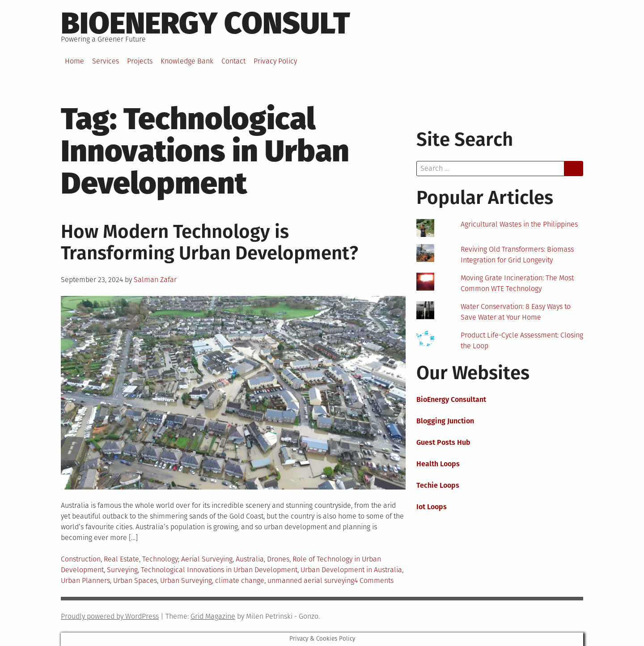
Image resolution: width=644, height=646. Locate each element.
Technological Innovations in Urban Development (219, 570)
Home (74, 61)
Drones (278, 559)
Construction (81, 559)
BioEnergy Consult (205, 23)
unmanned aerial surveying (311, 581)
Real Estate (121, 559)
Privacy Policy (275, 61)
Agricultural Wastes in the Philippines (519, 224)
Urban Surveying (186, 581)
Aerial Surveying (207, 559)
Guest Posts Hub (443, 442)
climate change (240, 581)
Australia (250, 559)
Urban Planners (85, 581)
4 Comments (374, 581)
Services (106, 61)
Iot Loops (432, 507)
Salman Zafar (155, 280)
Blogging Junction (445, 421)
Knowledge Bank (187, 61)
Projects (140, 61)
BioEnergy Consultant (451, 399)
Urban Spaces (135, 581)
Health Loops (438, 464)
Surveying (122, 570)
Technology (160, 559)
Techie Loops (438, 485)
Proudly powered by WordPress (110, 616)
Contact (233, 61)
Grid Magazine (213, 616)
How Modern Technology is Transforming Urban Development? (210, 242)
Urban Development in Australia (351, 570)
